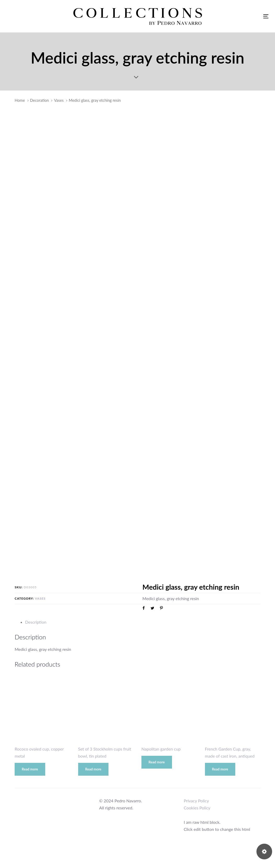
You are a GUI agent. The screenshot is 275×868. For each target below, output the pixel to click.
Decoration (39, 100)
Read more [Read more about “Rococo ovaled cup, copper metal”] (30, 769)
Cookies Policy (197, 808)
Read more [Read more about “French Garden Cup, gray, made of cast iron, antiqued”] (220, 769)
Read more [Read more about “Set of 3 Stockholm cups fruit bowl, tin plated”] (93, 769)
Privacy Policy (196, 801)
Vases (59, 100)
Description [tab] (36, 622)
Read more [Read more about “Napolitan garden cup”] (157, 762)
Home (20, 100)
